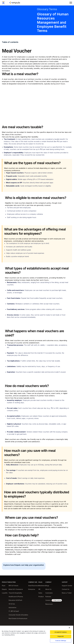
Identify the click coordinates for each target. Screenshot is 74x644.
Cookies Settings (61, 641)
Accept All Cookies (61, 632)
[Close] (69, 628)
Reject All (61, 636)
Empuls (8, 540)
